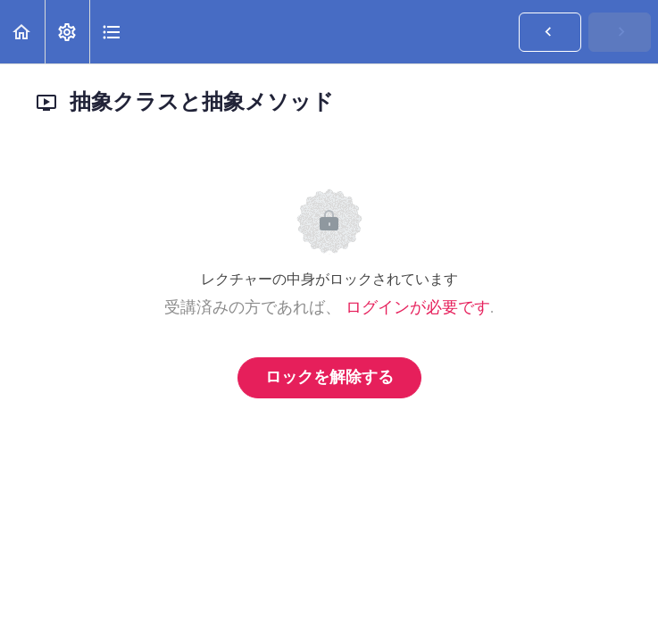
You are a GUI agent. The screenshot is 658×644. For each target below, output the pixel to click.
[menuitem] (67, 32)
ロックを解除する (329, 378)
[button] (22, 32)
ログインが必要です (418, 308)
